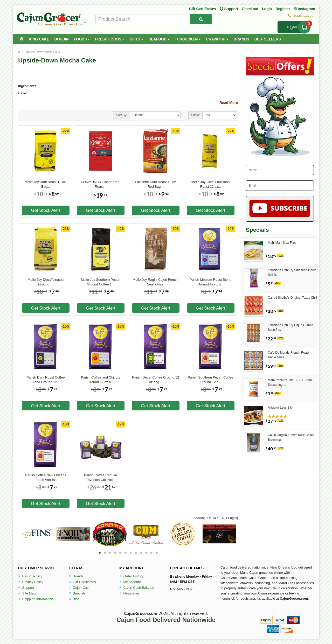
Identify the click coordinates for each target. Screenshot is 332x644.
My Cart (304, 27)
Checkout (250, 9)
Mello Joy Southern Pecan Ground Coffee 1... (101, 282)
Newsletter (129, 593)
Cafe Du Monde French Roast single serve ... (289, 355)
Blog (74, 599)
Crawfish (217, 39)
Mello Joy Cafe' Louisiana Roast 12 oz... (211, 184)
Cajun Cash (80, 588)
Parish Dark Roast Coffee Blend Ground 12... (46, 380)
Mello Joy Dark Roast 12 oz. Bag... (46, 184)
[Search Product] (201, 19)
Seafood (159, 39)
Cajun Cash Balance (137, 588)
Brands (241, 39)
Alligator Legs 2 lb (280, 408)
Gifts (136, 39)
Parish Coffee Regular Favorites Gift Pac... (101, 477)
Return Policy (30, 576)
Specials (77, 593)
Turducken (188, 39)
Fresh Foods (110, 39)
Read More (229, 103)
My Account (130, 582)
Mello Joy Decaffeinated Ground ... (46, 282)
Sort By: (122, 115)
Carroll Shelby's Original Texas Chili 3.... (292, 300)
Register (283, 9)
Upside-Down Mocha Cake (43, 52)
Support (26, 588)
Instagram (304, 9)
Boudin (62, 39)
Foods (82, 39)
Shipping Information (36, 599)
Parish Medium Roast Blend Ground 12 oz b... (210, 282)
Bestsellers (268, 39)
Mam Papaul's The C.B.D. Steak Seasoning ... (290, 382)
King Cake (39, 39)
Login (267, 9)
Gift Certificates (202, 9)
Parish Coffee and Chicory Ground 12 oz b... (101, 380)
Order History (131, 576)
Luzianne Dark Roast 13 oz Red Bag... (155, 184)
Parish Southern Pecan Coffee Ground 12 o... (210, 380)
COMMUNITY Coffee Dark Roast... (101, 184)
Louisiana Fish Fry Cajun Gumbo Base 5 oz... (291, 327)
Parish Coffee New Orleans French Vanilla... (46, 477)
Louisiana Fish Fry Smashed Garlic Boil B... (292, 272)
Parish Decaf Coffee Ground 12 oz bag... (155, 380)
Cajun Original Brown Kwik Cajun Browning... (291, 437)
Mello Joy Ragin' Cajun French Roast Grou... (155, 282)
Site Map (27, 593)
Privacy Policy (31, 582)
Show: (195, 115)
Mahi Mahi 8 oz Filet (282, 243)
